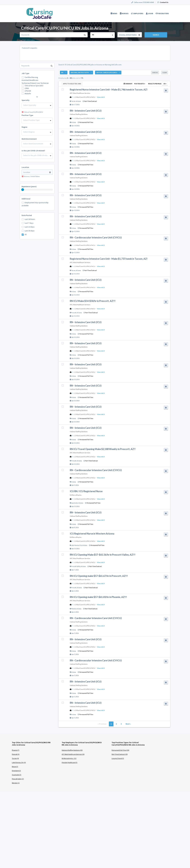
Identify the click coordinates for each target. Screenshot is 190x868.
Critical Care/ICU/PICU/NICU (85, 97)
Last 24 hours (30, 219)
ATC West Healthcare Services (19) (73, 754)
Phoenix (74, 609)
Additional (26, 199)
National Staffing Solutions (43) (72, 750)
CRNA (27, 88)
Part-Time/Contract (91, 101)
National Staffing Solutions (79, 114)
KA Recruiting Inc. (76, 495)
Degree (24, 127)
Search (156, 35)
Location (25, 167)
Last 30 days (30, 231)
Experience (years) (29, 186)
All (26, 234)
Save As (155, 72)
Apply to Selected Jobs (72, 84)
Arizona (78, 101)
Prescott (74, 313)
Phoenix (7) (16, 750)
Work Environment (29, 139)
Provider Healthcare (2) (70, 762)
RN (73, 97)
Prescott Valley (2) (18, 779)
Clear (165, 72)
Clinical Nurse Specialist (34, 86)
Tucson (73, 101)
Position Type (27, 115)
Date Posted (27, 215)
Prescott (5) (16, 754)
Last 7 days (29, 223)
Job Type (25, 73)
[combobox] (102, 35)
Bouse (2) (15, 767)
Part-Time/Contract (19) (120, 754)
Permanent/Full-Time (86, 122)
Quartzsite (74, 503)
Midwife (28, 93)
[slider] (23, 190)
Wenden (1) (16, 783)
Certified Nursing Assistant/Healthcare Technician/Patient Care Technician (35, 80)
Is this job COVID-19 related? (33, 151)
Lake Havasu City (76, 545)
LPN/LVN (28, 91)
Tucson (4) (15, 758)
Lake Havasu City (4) (19, 762)
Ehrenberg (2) (16, 771)
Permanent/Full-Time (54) (120, 750)
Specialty (26, 100)
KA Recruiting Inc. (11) (69, 758)
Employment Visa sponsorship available (35, 204)
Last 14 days (30, 227)
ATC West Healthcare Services (80, 93)
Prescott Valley (76, 566)
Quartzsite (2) (17, 775)
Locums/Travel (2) (118, 758)
